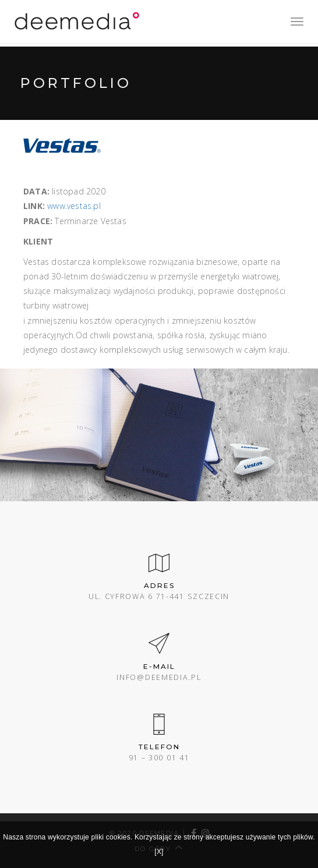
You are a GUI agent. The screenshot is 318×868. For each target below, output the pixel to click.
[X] (159, 852)
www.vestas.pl (74, 206)
